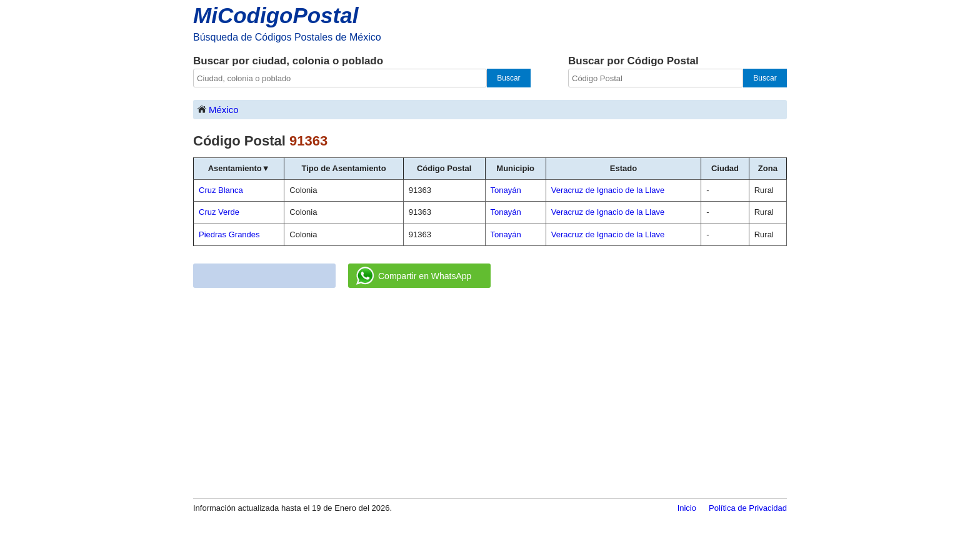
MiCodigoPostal (276, 15)
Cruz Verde (219, 212)
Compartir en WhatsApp (414, 276)
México (217, 109)
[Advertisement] (490, 394)
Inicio (687, 508)
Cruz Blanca (221, 190)
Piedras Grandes (229, 234)
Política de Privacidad (748, 508)
